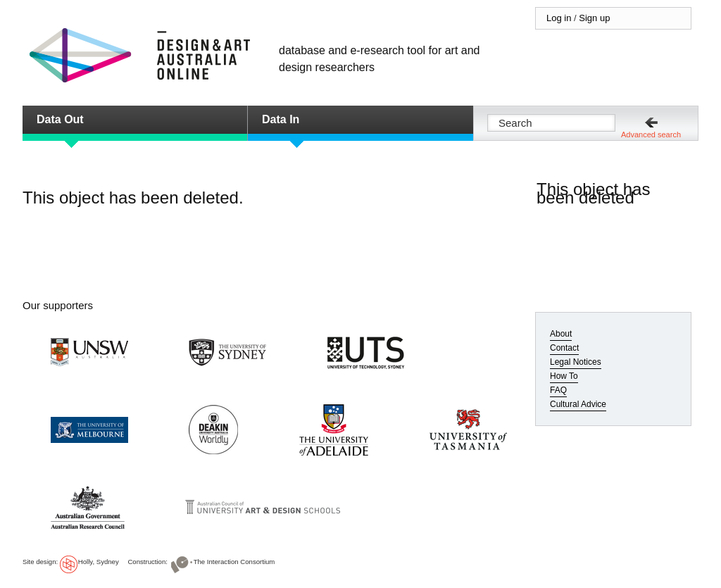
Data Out (60, 119)
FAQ (558, 390)
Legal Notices (576, 362)
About (561, 334)
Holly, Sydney (99, 562)
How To (564, 376)
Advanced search (651, 135)
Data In (281, 119)
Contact (564, 348)
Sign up (594, 18)
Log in (559, 18)
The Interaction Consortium (234, 562)
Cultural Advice (578, 404)
